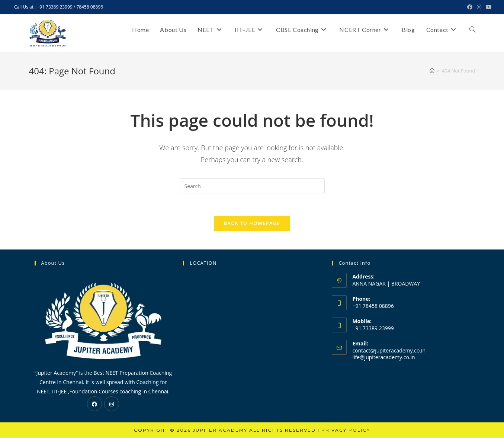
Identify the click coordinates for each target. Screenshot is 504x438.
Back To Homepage (252, 223)
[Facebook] (94, 404)
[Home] (432, 71)
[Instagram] (112, 404)
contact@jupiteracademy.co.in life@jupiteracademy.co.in (389, 354)
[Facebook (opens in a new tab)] (470, 7)
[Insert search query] (252, 186)
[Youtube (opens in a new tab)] (488, 7)
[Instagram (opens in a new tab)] (479, 7)
